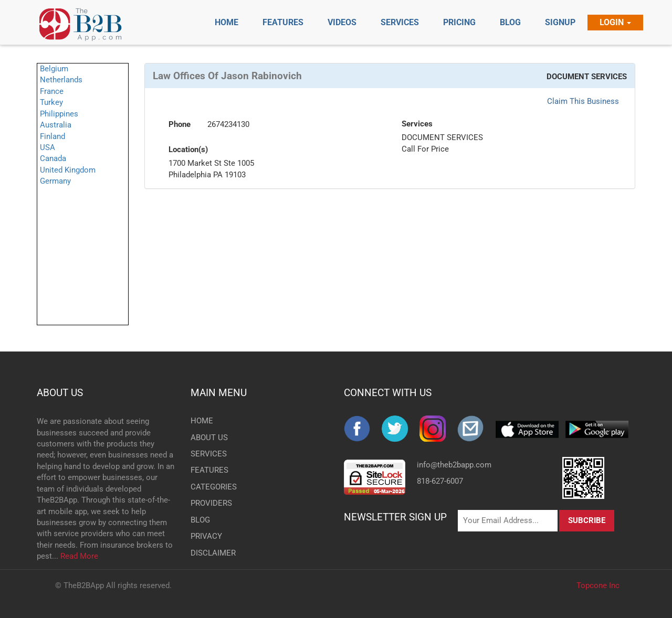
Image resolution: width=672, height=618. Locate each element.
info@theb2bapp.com (454, 465)
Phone (180, 124)
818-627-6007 (440, 481)
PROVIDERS (208, 503)
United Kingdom (68, 170)
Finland (52, 136)
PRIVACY (206, 536)
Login (615, 22)
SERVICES (208, 454)
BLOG (200, 520)
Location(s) (188, 150)
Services (417, 124)
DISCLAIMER (208, 553)
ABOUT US (60, 393)
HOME (202, 421)
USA (48, 147)
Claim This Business (583, 101)
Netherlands (61, 80)
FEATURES (208, 470)
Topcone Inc (598, 585)
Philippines (59, 114)
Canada (53, 158)
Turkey (51, 102)
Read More (79, 556)
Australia (56, 125)
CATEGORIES (208, 487)
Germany (55, 181)
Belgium (54, 69)
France (52, 91)
